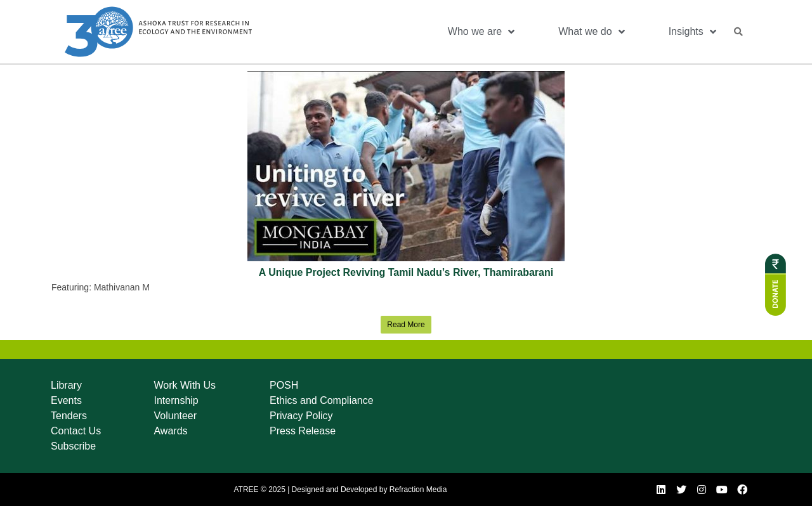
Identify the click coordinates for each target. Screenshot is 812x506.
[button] (738, 32)
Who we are (481, 32)
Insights (692, 32)
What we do (591, 32)
